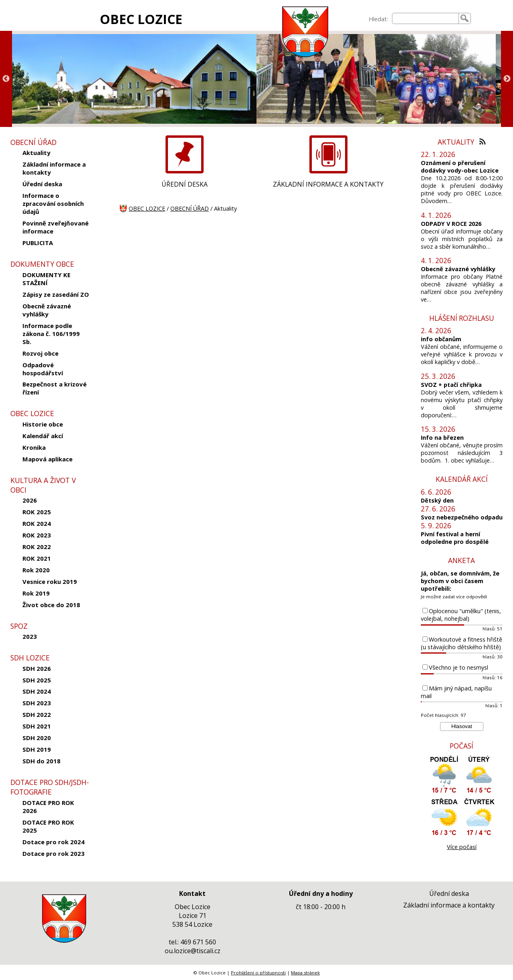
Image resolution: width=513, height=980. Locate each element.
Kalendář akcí (43, 436)
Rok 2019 (36, 593)
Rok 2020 (36, 570)
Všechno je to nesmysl (458, 667)
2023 (30, 636)
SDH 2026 (37, 668)
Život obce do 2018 (51, 605)
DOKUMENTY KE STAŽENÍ (46, 279)
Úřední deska (42, 184)
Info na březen (442, 438)
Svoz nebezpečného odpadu (462, 517)
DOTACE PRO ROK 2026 (48, 807)
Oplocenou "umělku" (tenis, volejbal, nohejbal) (461, 615)
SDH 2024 (37, 691)
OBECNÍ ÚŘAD (190, 208)
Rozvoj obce (40, 353)
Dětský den (437, 500)
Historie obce (43, 424)
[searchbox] (425, 18)
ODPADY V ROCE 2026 (451, 224)
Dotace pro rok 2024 (54, 842)
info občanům (441, 339)
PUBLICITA (38, 243)
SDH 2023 (37, 703)
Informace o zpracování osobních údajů (53, 203)
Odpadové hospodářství (43, 369)
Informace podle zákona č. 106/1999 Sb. (51, 334)
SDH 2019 (37, 749)
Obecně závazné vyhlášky (47, 310)
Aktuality (36, 153)
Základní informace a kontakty (54, 168)
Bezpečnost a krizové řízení (55, 388)
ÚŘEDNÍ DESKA (185, 184)
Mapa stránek (305, 973)
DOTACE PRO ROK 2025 (48, 826)
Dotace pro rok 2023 (54, 853)
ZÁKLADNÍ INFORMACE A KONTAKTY (328, 184)
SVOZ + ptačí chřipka (451, 385)
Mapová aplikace (47, 459)
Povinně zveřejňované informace (56, 227)
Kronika (34, 447)
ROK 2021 (37, 558)
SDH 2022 (37, 714)
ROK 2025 (37, 512)
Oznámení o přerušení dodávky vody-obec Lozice (460, 167)
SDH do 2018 (41, 761)
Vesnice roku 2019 (50, 582)
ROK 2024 (37, 523)
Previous (6, 79)
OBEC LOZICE (141, 19)
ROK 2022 (37, 547)
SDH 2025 (37, 680)
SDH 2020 (37, 738)
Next (507, 79)
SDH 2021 (37, 726)
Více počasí (462, 847)
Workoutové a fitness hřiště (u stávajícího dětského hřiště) (461, 643)
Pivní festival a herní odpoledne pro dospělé (455, 538)
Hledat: (378, 19)
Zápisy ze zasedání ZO (56, 294)
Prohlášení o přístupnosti (258, 973)
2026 (30, 500)
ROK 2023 (37, 535)
